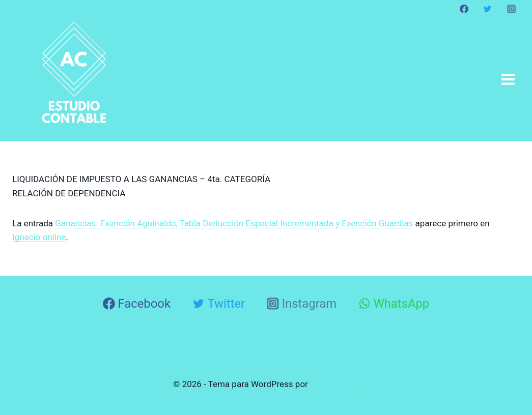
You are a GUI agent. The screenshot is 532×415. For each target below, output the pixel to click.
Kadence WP (334, 384)
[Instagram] (511, 9)
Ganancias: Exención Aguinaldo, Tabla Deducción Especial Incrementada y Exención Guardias (234, 223)
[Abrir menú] (508, 79)
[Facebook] (464, 9)
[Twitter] (488, 9)
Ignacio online (39, 237)
